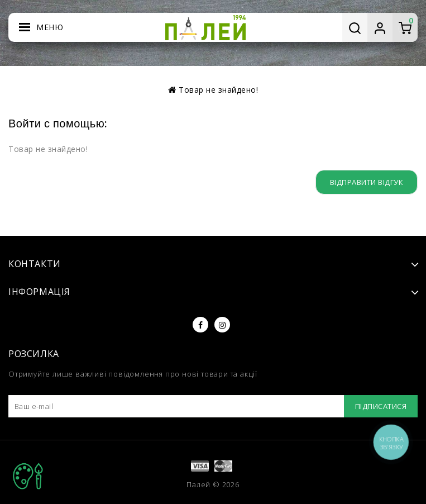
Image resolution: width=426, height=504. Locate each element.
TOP (28, 476)
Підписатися (379, 406)
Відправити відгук (365, 182)
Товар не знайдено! (218, 90)
